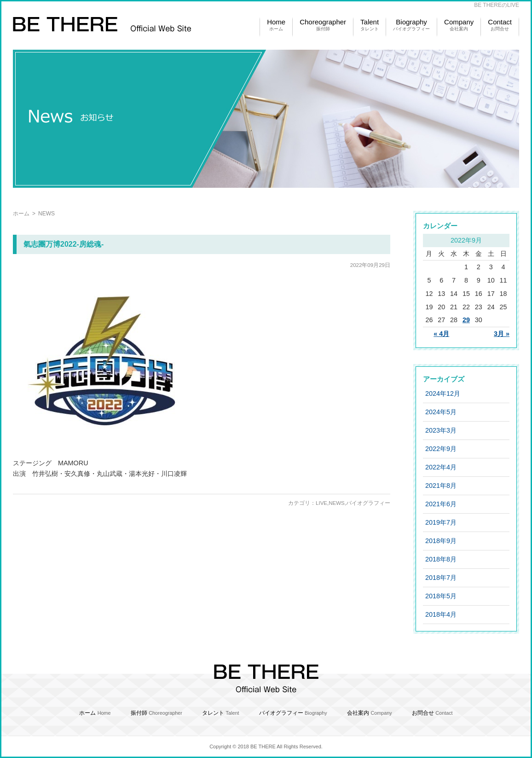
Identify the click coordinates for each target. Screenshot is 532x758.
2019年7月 (441, 522)
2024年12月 (443, 393)
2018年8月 (441, 559)
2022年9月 (441, 449)
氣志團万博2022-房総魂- (64, 244)
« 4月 (441, 334)
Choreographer (323, 25)
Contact (500, 25)
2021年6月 (441, 504)
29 (466, 320)
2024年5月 (441, 412)
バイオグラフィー (368, 503)
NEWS (337, 503)
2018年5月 (441, 596)
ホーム (21, 214)
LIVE (321, 503)
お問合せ (432, 713)
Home (276, 25)
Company (459, 25)
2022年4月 (441, 467)
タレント (220, 713)
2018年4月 (441, 614)
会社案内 (370, 713)
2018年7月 (441, 578)
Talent (370, 25)
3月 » (502, 334)
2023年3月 (441, 430)
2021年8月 (441, 486)
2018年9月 (441, 541)
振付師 (156, 713)
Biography (411, 25)
